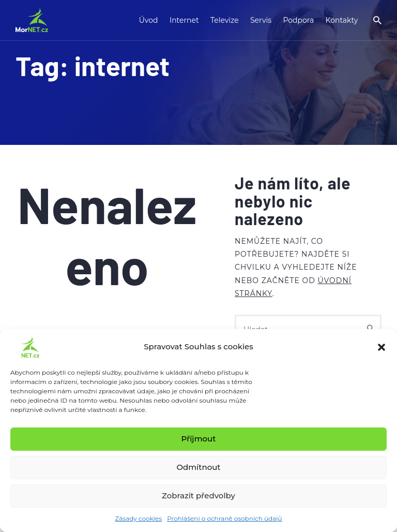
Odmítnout (198, 467)
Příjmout (199, 439)
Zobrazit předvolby (198, 496)
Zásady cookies (138, 518)
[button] (381, 347)
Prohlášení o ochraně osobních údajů (224, 518)
